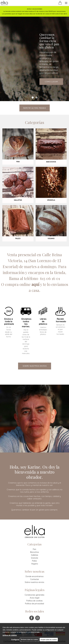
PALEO (18, 238)
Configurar (15, 640)
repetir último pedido (35, 108)
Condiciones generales (34, 595)
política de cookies (10, 635)
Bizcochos (35, 552)
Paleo (34, 561)
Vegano (35, 564)
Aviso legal (35, 598)
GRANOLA (51, 200)
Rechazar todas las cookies (29, 640)
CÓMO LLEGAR (51, 82)
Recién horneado (60, 320)
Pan (34, 549)
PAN (18, 162)
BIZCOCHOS (51, 162)
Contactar (35, 579)
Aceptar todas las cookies (49, 640)
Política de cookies (34, 601)
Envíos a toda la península (9, 321)
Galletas (35, 555)
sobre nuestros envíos (35, 366)
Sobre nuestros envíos (34, 582)
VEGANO (51, 238)
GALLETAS (18, 200)
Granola (34, 558)
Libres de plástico (43, 321)
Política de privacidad (34, 604)
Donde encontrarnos (35, 576)
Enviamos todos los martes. (26, 323)
